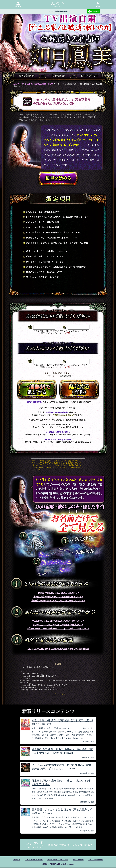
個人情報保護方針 (40, 467)
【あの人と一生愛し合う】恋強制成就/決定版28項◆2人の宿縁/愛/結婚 (58, 649)
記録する (49, 376)
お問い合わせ (79, 860)
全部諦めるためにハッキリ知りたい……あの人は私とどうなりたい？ (58, 629)
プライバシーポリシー (32, 860)
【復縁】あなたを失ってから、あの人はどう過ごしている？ (58, 601)
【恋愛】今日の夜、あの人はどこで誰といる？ (58, 593)
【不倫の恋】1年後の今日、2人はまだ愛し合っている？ (58, 597)
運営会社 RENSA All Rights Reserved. (58, 864)
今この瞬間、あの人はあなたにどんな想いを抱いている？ (58, 621)
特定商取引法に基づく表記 (58, 860)
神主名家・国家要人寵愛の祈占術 (39, 84)
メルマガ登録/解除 (97, 860)
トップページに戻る (58, 694)
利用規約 (15, 860)
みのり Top (18, 84)
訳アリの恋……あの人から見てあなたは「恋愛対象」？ (58, 625)
